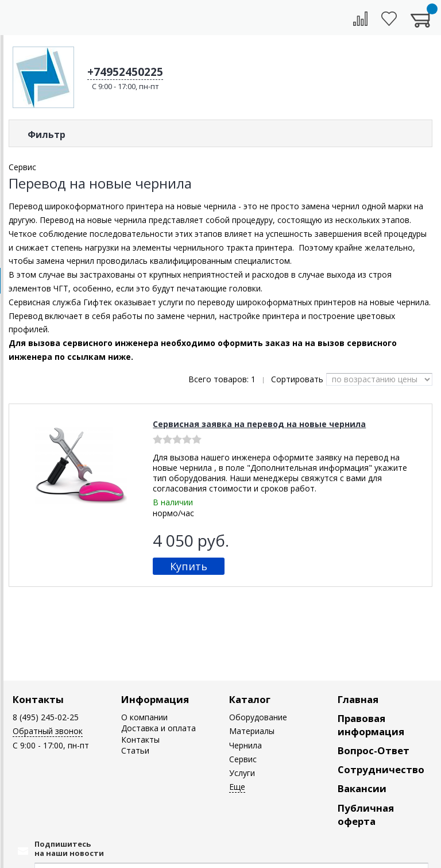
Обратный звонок (48, 731)
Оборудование (258, 717)
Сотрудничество (381, 769)
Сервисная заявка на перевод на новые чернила (259, 424)
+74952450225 (125, 72)
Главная (358, 699)
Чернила (245, 745)
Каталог (250, 699)
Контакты (38, 699)
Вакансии (362, 788)
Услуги (242, 773)
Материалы (252, 731)
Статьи (135, 750)
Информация (155, 699)
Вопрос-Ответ (374, 750)
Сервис (243, 759)
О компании (144, 717)
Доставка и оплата (158, 728)
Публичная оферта (366, 815)
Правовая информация (371, 725)
